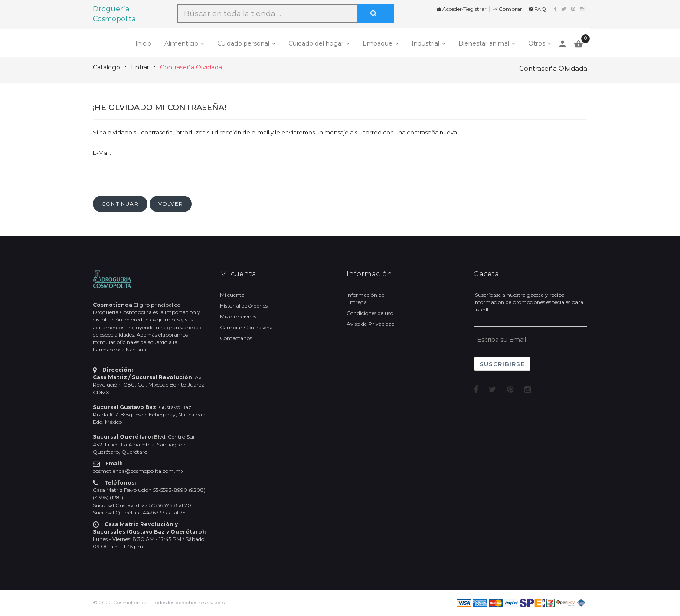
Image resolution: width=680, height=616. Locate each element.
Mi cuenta (232, 295)
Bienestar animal (484, 43)
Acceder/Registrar (461, 9)
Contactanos (236, 338)
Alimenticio (181, 43)
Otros (537, 43)
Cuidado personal (243, 43)
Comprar (507, 9)
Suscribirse (502, 364)
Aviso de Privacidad (371, 324)
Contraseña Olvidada (191, 67)
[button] (120, 204)
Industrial (425, 43)
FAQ (537, 9)
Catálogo (106, 67)
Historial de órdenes (244, 306)
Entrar (140, 67)
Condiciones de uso (370, 313)
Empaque (378, 43)
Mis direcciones (238, 316)
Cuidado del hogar (316, 43)
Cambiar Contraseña (246, 327)
